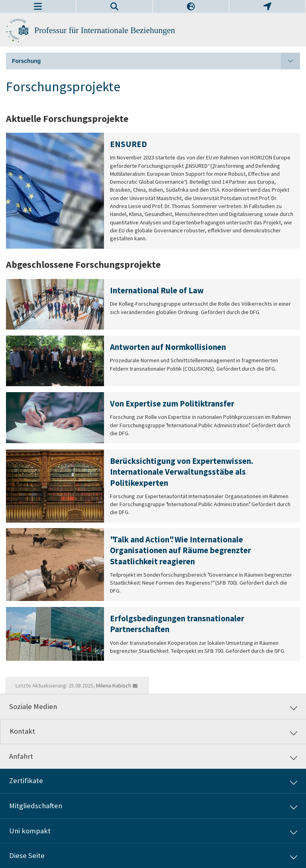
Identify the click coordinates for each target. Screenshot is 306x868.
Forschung (156, 61)
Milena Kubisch (114, 685)
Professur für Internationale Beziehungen (105, 30)
